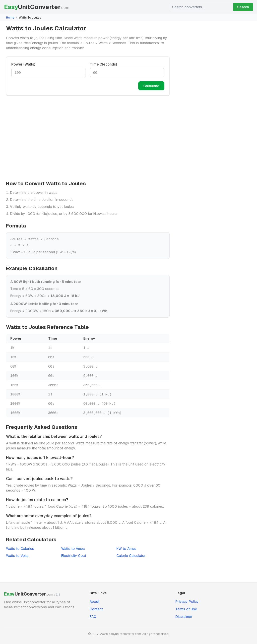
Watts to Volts (17, 556)
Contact (96, 609)
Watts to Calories (20, 549)
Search (243, 7)
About (94, 602)
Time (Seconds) (103, 64)
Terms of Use (186, 609)
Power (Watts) (23, 64)
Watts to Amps (73, 549)
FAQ (93, 617)
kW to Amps (126, 549)
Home (10, 18)
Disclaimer (184, 617)
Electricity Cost (74, 556)
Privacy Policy (187, 602)
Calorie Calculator (131, 556)
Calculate (151, 86)
